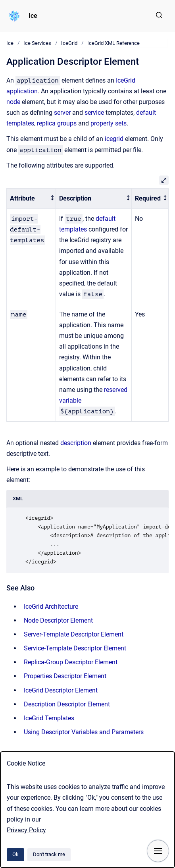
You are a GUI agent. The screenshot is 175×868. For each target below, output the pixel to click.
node (13, 102)
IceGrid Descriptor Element (61, 690)
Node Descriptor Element (58, 620)
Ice (33, 16)
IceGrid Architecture (51, 607)
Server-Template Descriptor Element (74, 634)
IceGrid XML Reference (113, 43)
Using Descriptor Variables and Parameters (84, 732)
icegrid (114, 139)
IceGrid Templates (49, 718)
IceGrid (69, 43)
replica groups (57, 123)
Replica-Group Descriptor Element (71, 662)
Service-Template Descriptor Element (75, 648)
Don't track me (49, 854)
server (62, 113)
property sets (109, 123)
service (94, 113)
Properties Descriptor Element (65, 676)
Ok (15, 854)
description (76, 443)
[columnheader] (31, 199)
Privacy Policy (26, 830)
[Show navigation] (158, 851)
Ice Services (37, 43)
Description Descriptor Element (67, 704)
